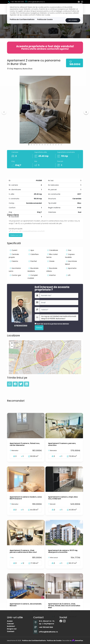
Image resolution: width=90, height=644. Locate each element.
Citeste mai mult (16, 252)
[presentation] (4, 112)
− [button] (12, 374)
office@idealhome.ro (35, 2)
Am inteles (73, 20)
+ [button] (12, 370)
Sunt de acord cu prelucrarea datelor (52, 356)
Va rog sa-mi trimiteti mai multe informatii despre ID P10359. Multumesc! (59, 350)
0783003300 (21, 358)
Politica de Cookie (45, 19)
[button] (29, 145)
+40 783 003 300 (16, 2)
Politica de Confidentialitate (22, 19)
